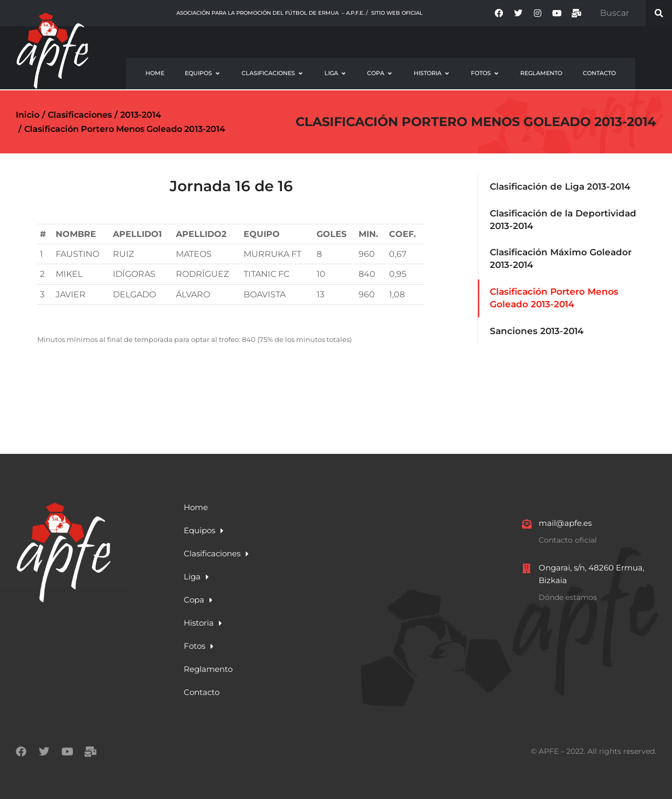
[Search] (659, 13)
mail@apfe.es (565, 523)
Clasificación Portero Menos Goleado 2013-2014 (476, 122)
